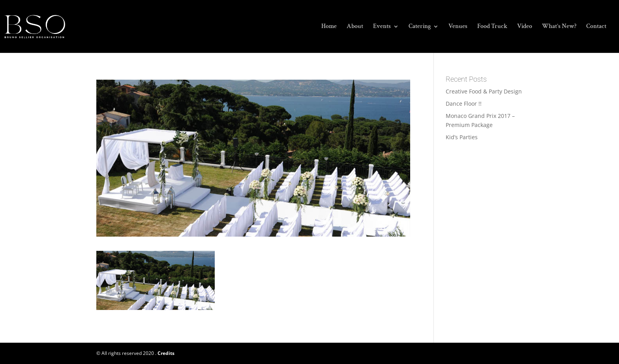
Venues (458, 27)
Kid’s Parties (462, 137)
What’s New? (559, 27)
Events (382, 27)
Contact (596, 27)
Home (329, 27)
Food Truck (492, 27)
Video (525, 27)
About (355, 27)
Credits (166, 353)
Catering (420, 27)
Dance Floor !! (464, 104)
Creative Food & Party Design (484, 91)
